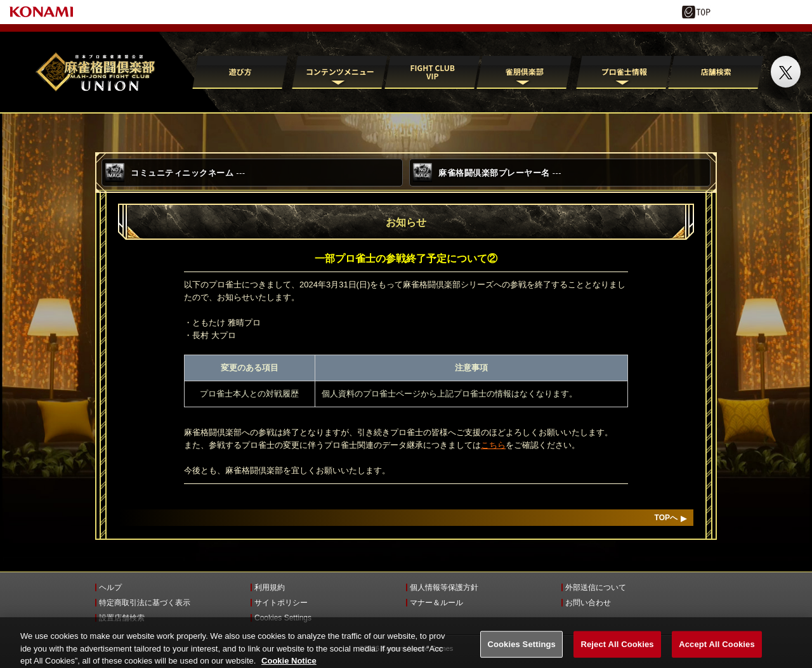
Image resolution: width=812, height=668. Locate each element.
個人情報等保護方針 (444, 587)
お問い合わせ (588, 603)
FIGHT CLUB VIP (432, 72)
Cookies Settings (283, 618)
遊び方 (240, 71)
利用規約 (270, 587)
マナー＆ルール (436, 603)
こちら (493, 445)
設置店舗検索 (122, 618)
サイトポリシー (281, 603)
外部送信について (596, 587)
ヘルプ (110, 587)
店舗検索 (716, 71)
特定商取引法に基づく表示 (145, 603)
